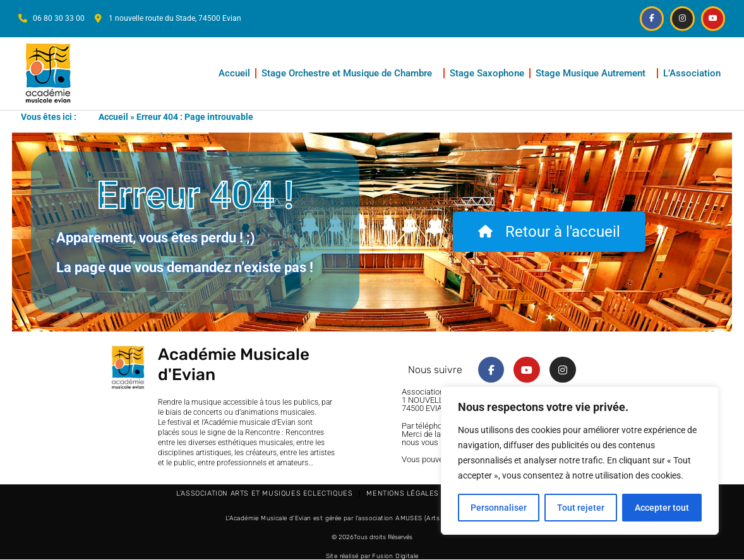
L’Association (695, 73)
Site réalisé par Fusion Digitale (372, 556)
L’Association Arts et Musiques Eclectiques (264, 493)
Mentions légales (403, 493)
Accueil (234, 73)
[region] (580, 461)
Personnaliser (499, 508)
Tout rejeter (581, 508)
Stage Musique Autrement (594, 73)
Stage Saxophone (487, 73)
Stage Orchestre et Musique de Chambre (350, 73)
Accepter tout (662, 508)
